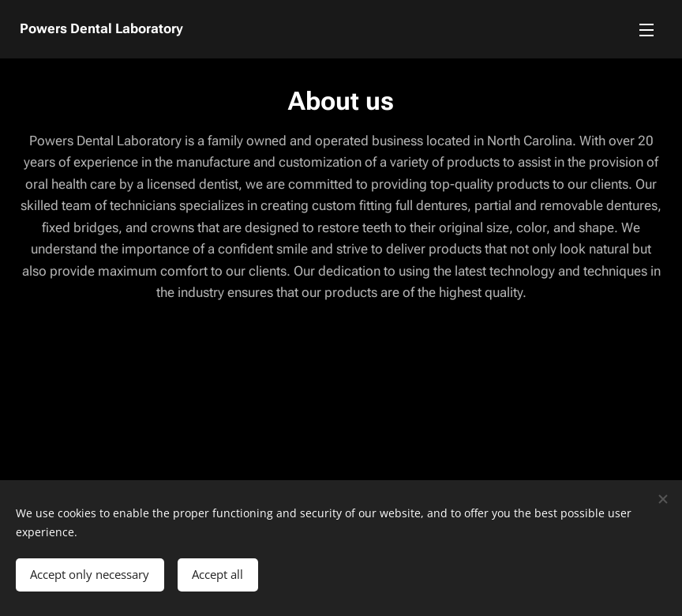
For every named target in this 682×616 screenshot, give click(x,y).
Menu (646, 30)
